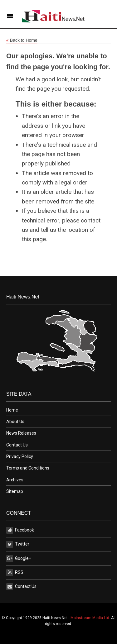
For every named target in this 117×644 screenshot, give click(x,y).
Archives (15, 480)
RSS (15, 573)
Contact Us (17, 445)
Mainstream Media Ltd (90, 618)
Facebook (20, 530)
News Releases (21, 433)
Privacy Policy (20, 456)
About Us (15, 422)
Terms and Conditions (28, 468)
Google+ (19, 559)
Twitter (18, 544)
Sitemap (15, 491)
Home (12, 410)
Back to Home (22, 41)
